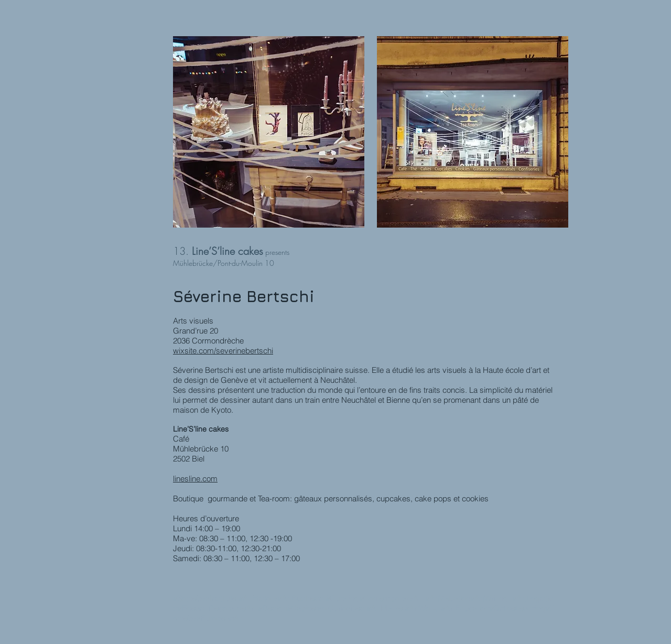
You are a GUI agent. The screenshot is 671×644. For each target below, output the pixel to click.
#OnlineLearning (517, 608)
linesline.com (195, 479)
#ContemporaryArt (391, 598)
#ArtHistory (258, 598)
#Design (272, 608)
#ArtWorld (422, 608)
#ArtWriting (489, 598)
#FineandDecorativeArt (217, 608)
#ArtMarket (386, 608)
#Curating (342, 598)
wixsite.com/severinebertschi (223, 351)
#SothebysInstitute (205, 598)
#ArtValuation (448, 598)
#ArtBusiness (300, 598)
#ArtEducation (465, 608)
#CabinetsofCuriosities (326, 608)
